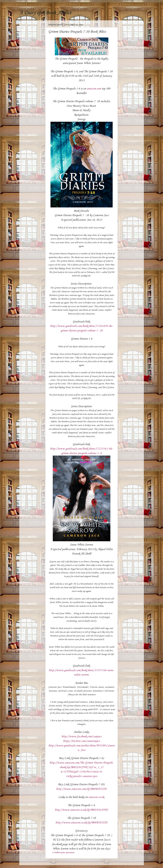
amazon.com (94, 89)
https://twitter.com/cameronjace (81, 741)
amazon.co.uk (96, 797)
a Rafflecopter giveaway (63, 852)
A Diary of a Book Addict (45, 13)
